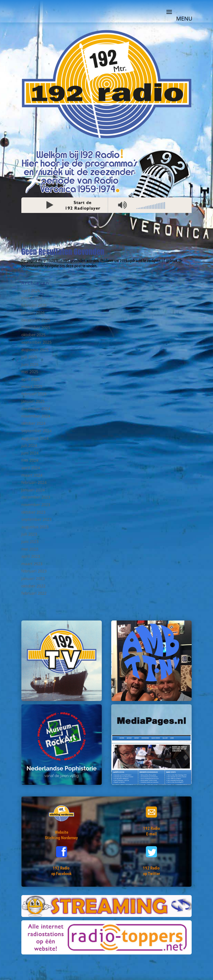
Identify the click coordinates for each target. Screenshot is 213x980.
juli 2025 (29, 357)
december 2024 (36, 409)
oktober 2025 (33, 335)
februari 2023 (34, 571)
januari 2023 (33, 578)
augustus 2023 (35, 527)
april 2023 (31, 556)
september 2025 (36, 342)
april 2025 (31, 379)
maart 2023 (32, 564)
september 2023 (36, 519)
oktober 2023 (33, 512)
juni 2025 (30, 364)
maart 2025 (32, 387)
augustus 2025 (35, 350)
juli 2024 (29, 445)
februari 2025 (34, 394)
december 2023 (36, 497)
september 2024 (36, 431)
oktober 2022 (33, 586)
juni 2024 (30, 453)
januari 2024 (33, 490)
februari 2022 (34, 593)
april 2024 (31, 468)
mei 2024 (30, 460)
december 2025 (36, 320)
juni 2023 (30, 541)
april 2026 (31, 291)
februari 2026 (34, 305)
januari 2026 (33, 313)
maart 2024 (32, 475)
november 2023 (36, 505)
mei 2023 (30, 549)
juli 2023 (29, 534)
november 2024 (36, 416)
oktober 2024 (33, 423)
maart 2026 (32, 298)
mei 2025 (30, 372)
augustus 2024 (35, 438)
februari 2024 (34, 482)
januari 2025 (33, 401)
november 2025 (36, 327)
